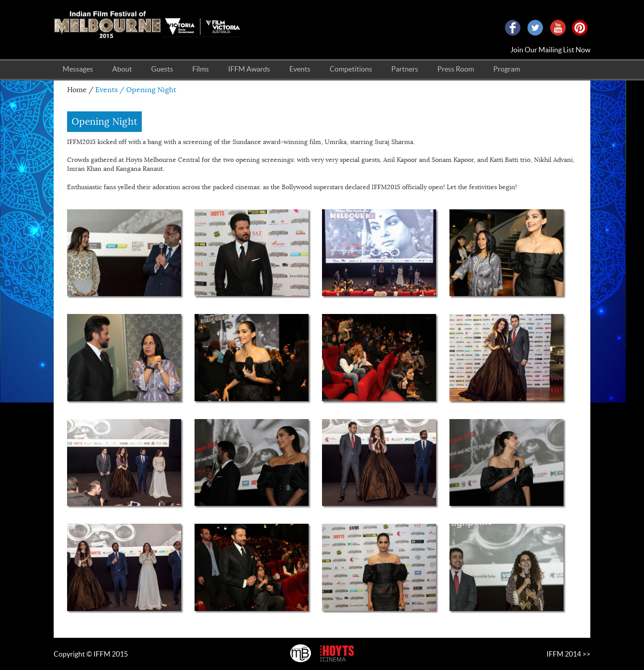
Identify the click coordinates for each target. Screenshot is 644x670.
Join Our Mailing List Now (550, 50)
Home (77, 90)
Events (300, 69)
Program (507, 69)
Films (201, 69)
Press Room (456, 69)
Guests (162, 69)
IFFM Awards (249, 69)
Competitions (351, 69)
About (122, 69)
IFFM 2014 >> (568, 654)
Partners (405, 69)
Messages (78, 69)
